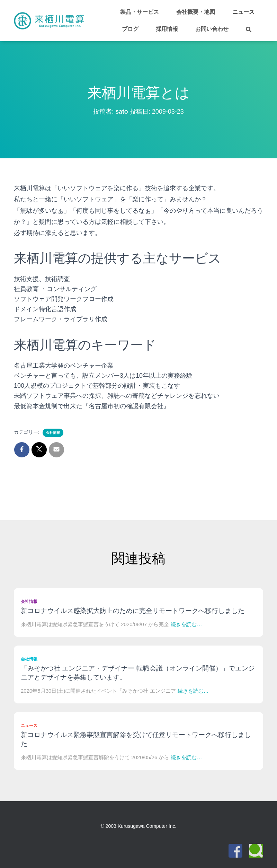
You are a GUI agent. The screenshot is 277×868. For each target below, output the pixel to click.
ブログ (130, 29)
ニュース (243, 12)
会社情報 (53, 433)
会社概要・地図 (196, 12)
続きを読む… (186, 624)
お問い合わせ (212, 29)
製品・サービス (140, 12)
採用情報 (167, 29)
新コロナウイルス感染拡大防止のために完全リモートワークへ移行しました (133, 611)
